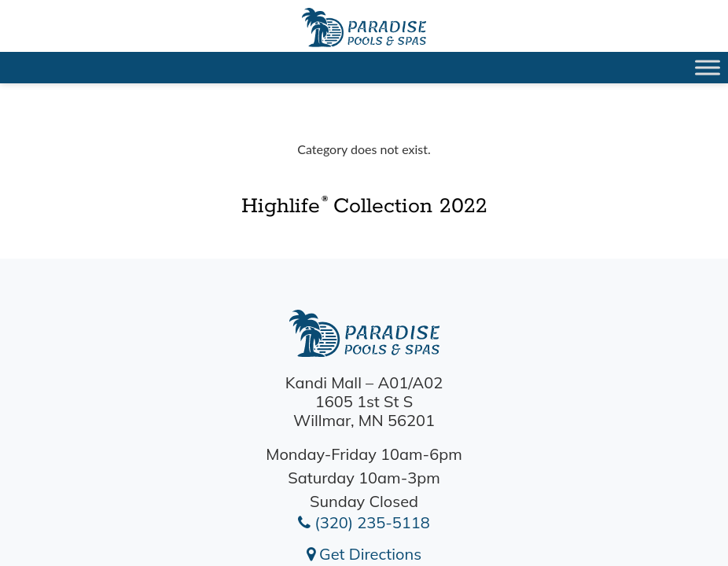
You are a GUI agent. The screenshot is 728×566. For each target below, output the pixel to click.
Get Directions (364, 554)
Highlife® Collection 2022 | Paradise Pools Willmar (364, 28)
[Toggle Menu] (708, 67)
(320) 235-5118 (364, 522)
